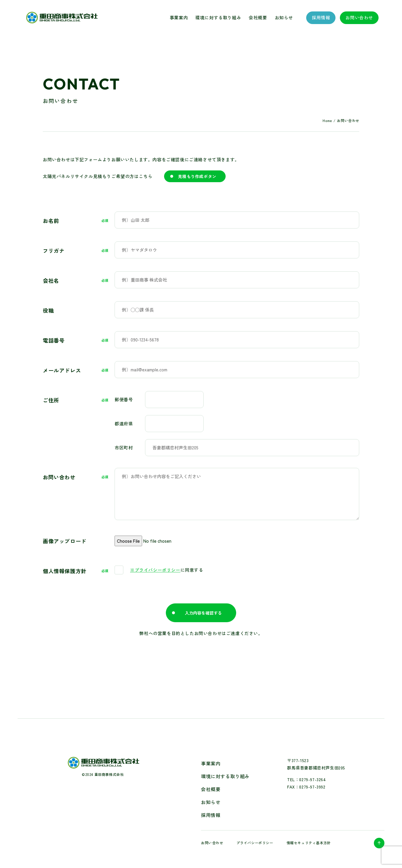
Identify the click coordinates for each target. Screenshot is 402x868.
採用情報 (321, 17)
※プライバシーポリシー (155, 570)
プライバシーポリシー (255, 843)
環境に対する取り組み (218, 17)
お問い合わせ (359, 17)
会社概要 (258, 17)
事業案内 (179, 17)
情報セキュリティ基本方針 (309, 843)
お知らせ (284, 17)
